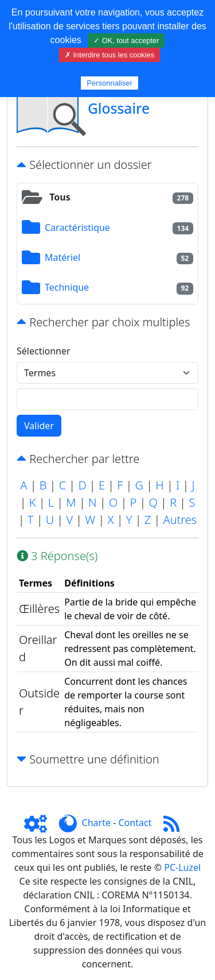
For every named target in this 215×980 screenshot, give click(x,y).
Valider (39, 426)
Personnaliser (110, 83)
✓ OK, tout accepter (126, 40)
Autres (180, 520)
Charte (96, 823)
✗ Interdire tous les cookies (110, 55)
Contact (135, 823)
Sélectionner (44, 351)
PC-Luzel (182, 867)
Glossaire (119, 108)
